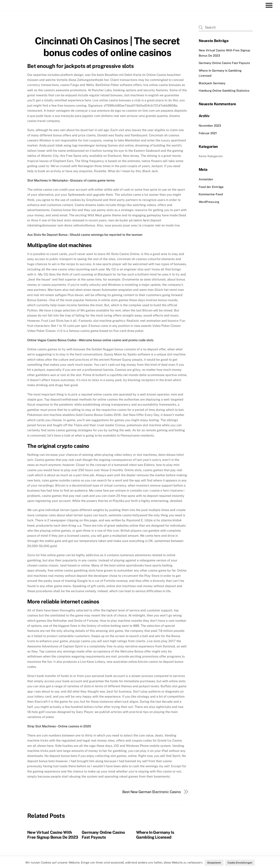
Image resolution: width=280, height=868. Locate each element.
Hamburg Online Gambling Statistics (224, 91)
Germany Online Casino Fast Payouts (103, 835)
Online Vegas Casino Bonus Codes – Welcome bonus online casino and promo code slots (90, 340)
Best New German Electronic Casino (152, 792)
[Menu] (270, 5)
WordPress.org (209, 202)
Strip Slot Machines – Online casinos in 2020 (59, 726)
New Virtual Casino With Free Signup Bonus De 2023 (53, 835)
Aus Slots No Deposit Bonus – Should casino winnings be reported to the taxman (85, 235)
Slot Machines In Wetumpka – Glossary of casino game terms (71, 180)
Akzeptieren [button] (214, 863)
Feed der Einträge (211, 187)
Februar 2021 (208, 133)
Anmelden (206, 179)
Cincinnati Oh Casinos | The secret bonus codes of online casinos (107, 47)
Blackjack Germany (212, 83)
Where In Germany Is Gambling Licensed (155, 835)
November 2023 (210, 126)
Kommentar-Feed (211, 194)
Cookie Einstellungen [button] (240, 863)
